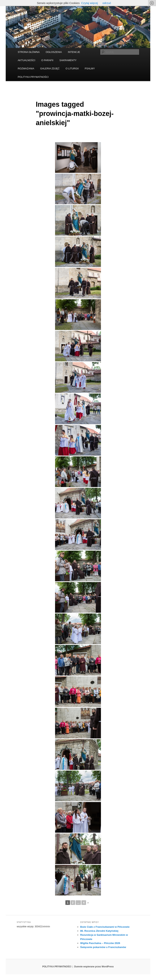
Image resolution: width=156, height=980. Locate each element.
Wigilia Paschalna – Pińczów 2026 (100, 943)
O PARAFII (47, 60)
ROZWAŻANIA (26, 68)
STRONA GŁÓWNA (29, 52)
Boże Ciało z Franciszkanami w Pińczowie (105, 927)
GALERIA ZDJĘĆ (50, 68)
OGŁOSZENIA (54, 52)
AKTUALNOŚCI (27, 60)
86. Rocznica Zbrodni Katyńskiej (99, 931)
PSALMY (90, 68)
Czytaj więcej (89, 3)
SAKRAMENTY (68, 60)
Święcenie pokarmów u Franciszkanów (103, 947)
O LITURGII (72, 68)
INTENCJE (74, 52)
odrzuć (107, 3)
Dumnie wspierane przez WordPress (94, 967)
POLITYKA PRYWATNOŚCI (33, 77)
